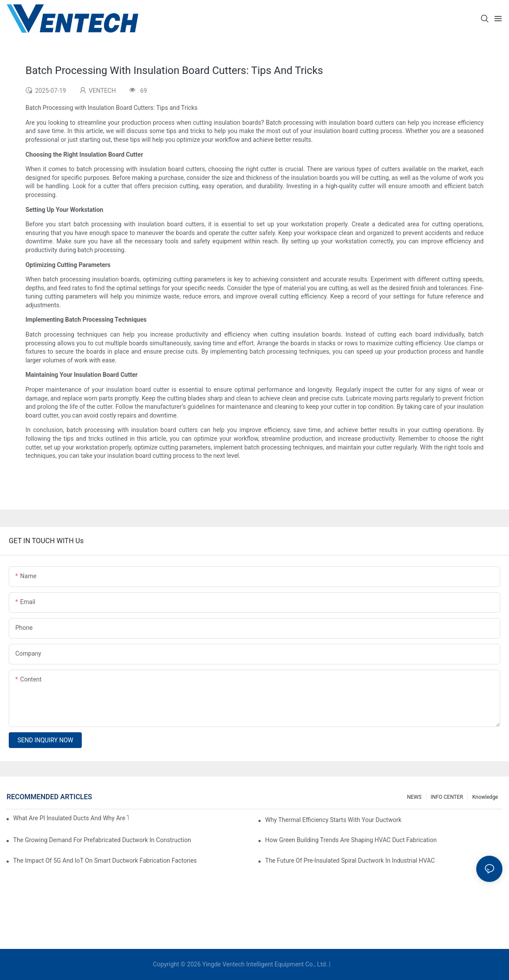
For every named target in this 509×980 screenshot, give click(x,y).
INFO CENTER (447, 797)
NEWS (414, 797)
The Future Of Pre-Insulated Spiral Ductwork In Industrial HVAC (350, 861)
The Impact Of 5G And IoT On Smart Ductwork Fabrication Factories (105, 861)
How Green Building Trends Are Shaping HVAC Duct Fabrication (351, 840)
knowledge (485, 797)
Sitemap (344, 964)
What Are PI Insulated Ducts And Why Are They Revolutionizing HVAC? (71, 818)
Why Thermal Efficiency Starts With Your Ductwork (333, 820)
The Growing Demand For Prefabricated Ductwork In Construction (102, 840)
